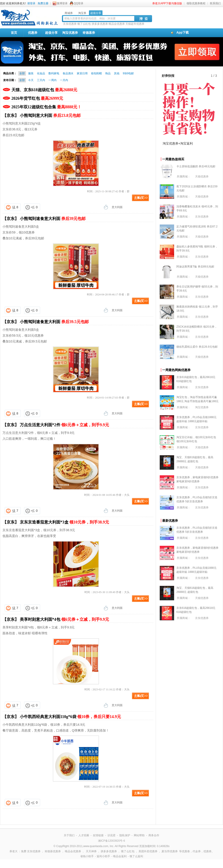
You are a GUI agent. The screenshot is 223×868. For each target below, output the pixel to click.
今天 (31, 80)
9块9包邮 (128, 73)
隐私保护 (125, 835)
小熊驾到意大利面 (50, 116)
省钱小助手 (87, 856)
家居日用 (82, 73)
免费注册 (43, 3)
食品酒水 (68, 73)
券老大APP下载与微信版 (167, 3)
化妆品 (41, 73)
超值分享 (51, 33)
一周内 (52, 80)
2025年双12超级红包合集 (47, 107)
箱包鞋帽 (96, 73)
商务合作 (154, 835)
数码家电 (54, 73)
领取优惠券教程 (196, 3)
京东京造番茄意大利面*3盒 (64, 522)
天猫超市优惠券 (135, 24)
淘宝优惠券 (70, 33)
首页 (14, 33)
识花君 (111, 835)
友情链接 (98, 835)
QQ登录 (79, 3)
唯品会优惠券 (117, 24)
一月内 (64, 80)
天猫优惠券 (202, 177)
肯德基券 (89, 33)
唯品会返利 (120, 856)
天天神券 (91, 851)
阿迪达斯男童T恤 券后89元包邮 (195, 267)
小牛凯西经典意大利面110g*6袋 (70, 717)
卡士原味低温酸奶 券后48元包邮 (196, 166)
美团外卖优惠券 (148, 851)
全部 (22, 73)
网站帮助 (139, 835)
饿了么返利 (136, 856)
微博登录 (62, 3)
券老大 (14, 851)
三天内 (41, 80)
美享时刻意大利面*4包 (64, 619)
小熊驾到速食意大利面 (53, 219)
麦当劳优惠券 (170, 851)
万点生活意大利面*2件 (64, 425)
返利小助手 (103, 856)
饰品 (108, 73)
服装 (31, 73)
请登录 (31, 3)
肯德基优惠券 (53, 851)
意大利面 (117, 207)
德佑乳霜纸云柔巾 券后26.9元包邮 (197, 347)
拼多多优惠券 (100, 24)
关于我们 (69, 835)
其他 (117, 73)
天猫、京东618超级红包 (44, 90)
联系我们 (215, 3)
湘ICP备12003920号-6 (111, 841)
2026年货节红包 (37, 98)
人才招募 (84, 835)
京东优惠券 (70, 24)
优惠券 (33, 33)
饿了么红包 (84, 24)
